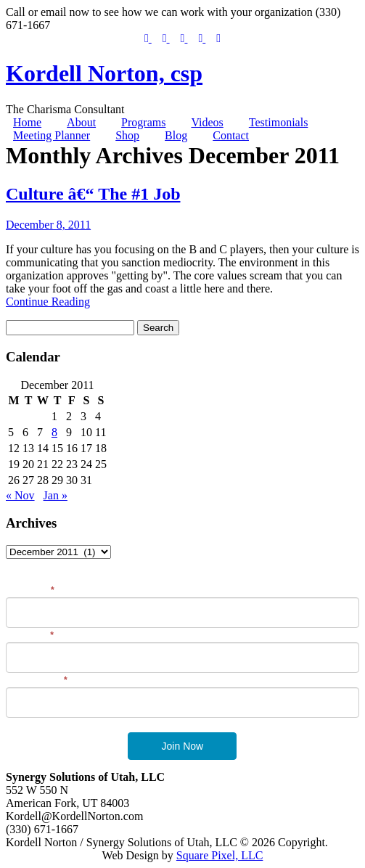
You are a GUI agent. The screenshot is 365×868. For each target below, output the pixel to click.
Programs (143, 122)
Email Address (37, 680)
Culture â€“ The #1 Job (93, 194)
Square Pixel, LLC (220, 855)
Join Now (183, 746)
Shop (127, 135)
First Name (30, 590)
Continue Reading (48, 302)
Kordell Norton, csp (104, 73)
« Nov (20, 495)
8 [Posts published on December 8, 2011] (54, 432)
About (81, 122)
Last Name (30, 635)
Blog (176, 135)
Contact (231, 135)
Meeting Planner (52, 135)
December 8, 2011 (48, 225)
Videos (207, 122)
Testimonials (279, 122)
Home (27, 122)
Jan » (56, 495)
